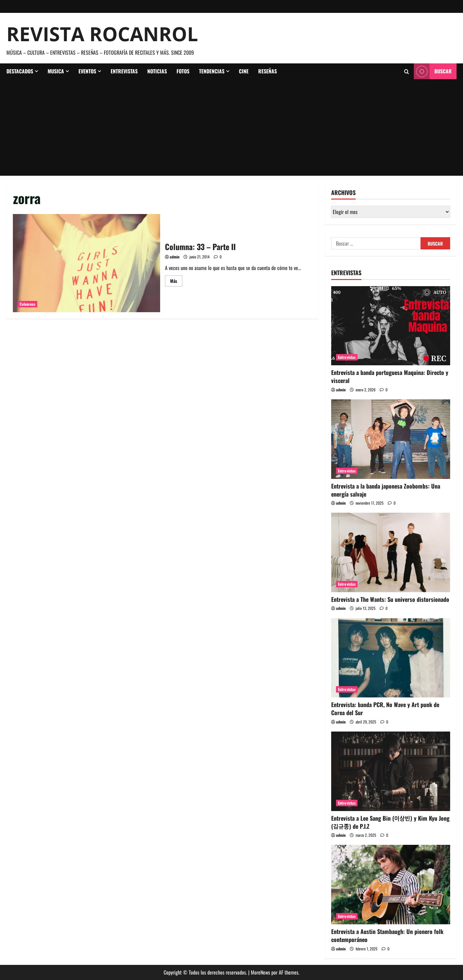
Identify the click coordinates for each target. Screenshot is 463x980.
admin (175, 257)
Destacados (20, 71)
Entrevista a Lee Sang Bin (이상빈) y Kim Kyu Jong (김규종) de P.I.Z (390, 822)
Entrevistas (124, 71)
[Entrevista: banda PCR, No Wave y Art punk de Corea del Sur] (391, 658)
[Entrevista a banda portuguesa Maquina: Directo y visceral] (391, 326)
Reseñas (268, 71)
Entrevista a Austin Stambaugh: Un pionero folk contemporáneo (387, 935)
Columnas (27, 304)
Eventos (87, 71)
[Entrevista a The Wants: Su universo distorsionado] (391, 552)
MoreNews (260, 972)
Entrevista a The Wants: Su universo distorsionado (390, 599)
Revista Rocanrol (102, 34)
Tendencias (212, 71)
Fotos (183, 71)
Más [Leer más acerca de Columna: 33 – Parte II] (176, 282)
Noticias (157, 71)
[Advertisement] (232, 127)
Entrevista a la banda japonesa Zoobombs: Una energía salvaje (386, 490)
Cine (244, 71)
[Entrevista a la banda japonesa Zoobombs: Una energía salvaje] (391, 439)
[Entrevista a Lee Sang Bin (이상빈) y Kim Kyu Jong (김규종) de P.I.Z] (391, 771)
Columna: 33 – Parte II (86, 263)
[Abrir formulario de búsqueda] (407, 71)
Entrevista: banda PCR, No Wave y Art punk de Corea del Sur (385, 709)
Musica (56, 71)
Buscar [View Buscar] (433, 71)
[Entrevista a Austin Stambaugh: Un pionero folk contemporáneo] (391, 885)
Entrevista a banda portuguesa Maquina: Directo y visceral (390, 376)
